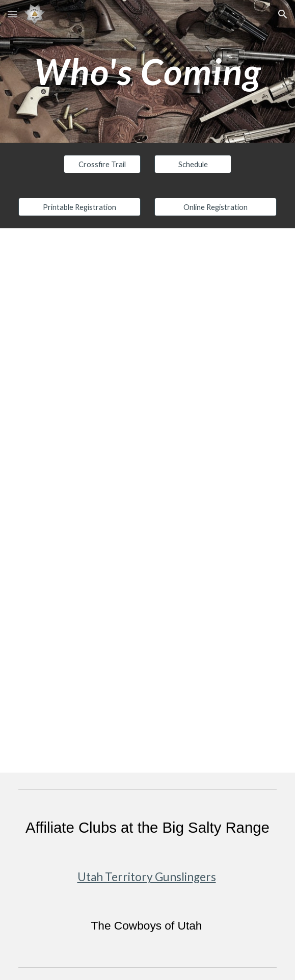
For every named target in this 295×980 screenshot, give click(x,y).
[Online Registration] (216, 207)
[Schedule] (193, 164)
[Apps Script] (147, 500)
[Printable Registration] (79, 207)
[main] (147, 72)
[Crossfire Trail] (102, 164)
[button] (12, 14)
